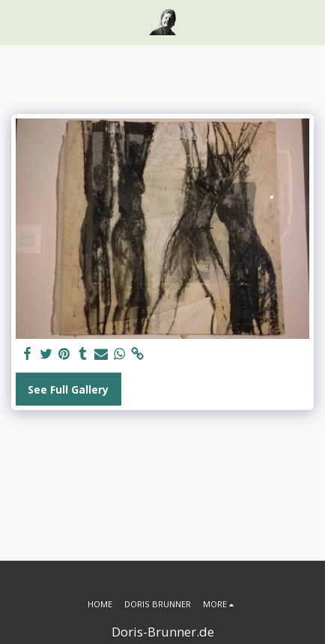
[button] (16, 21)
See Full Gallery (68, 389)
